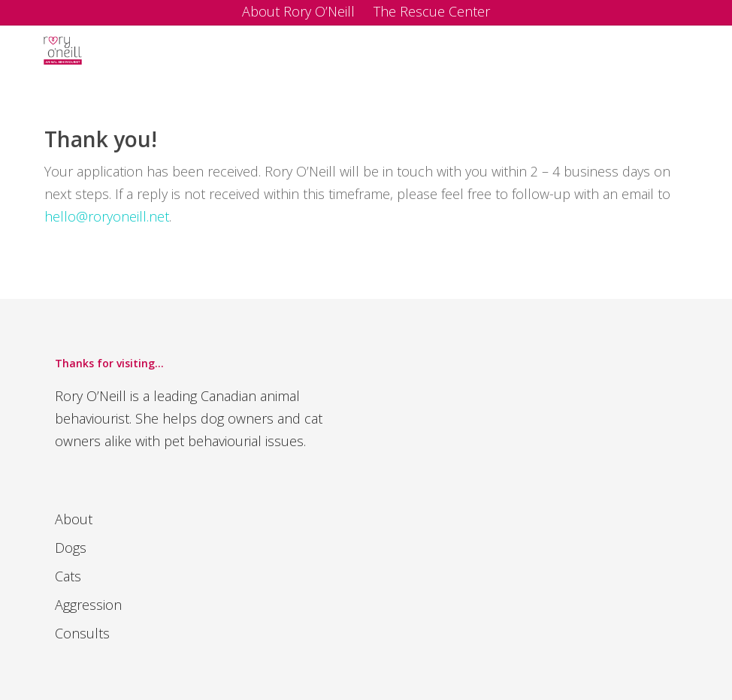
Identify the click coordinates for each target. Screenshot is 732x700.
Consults (82, 633)
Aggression (88, 605)
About (74, 519)
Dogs (71, 548)
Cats (68, 576)
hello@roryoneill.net (107, 216)
